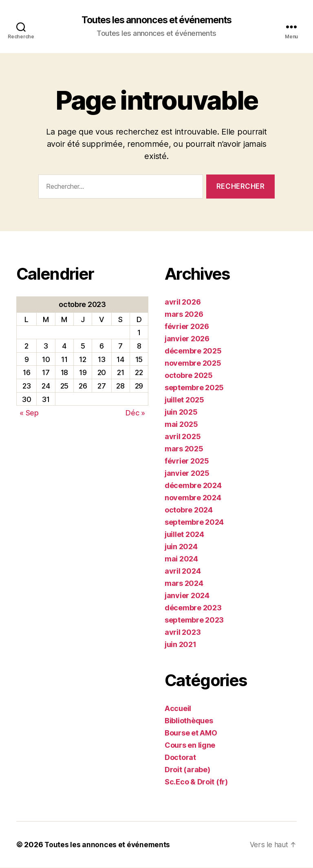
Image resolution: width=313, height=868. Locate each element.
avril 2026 (183, 302)
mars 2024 (184, 584)
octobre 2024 (189, 510)
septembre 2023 (194, 620)
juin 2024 (181, 547)
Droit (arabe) (187, 770)
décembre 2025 (193, 351)
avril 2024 (183, 571)
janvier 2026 (187, 339)
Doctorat (180, 758)
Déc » (135, 413)
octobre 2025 (189, 376)
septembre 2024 (194, 522)
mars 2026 (184, 315)
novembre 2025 (193, 363)
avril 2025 (183, 437)
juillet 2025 (184, 400)
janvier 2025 (187, 474)
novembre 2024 (193, 498)
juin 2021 (181, 645)
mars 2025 (184, 449)
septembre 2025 (194, 388)
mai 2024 (181, 559)
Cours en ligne (190, 745)
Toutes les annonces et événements (156, 20)
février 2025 (187, 461)
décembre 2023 (193, 608)
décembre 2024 (193, 486)
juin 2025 (181, 412)
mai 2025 (181, 425)
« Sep (29, 413)
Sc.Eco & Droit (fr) (196, 782)
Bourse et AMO (191, 733)
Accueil (178, 709)
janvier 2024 (187, 596)
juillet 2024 (184, 535)
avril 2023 (183, 633)
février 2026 (187, 327)
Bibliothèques (189, 721)
